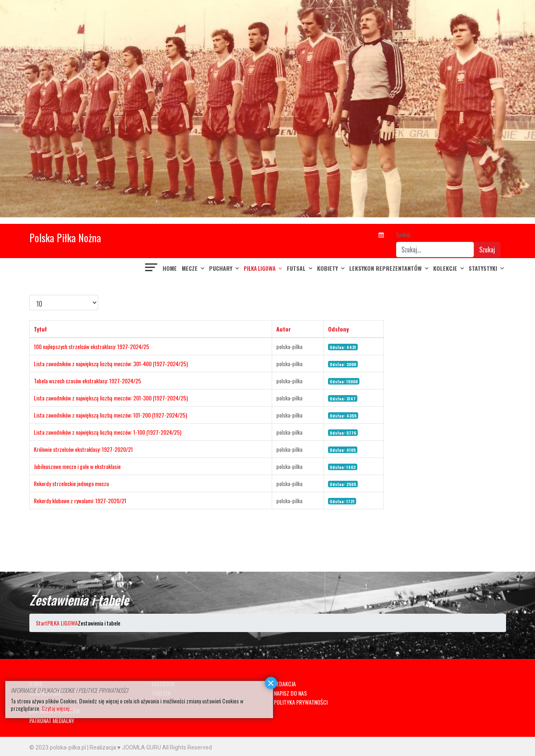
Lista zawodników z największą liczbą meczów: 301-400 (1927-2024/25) (111, 364)
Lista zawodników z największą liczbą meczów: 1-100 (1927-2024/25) (108, 432)
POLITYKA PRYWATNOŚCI (301, 702)
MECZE (190, 268)
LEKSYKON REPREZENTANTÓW (385, 268)
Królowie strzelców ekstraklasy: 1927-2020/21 (83, 449)
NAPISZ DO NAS (290, 693)
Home (170, 268)
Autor (284, 329)
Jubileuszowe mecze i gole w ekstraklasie (77, 466)
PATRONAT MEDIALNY (52, 720)
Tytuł (40, 329)
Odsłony (338, 329)
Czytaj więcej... (57, 708)
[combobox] (435, 250)
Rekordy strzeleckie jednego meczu (71, 483)
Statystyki (483, 268)
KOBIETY (327, 268)
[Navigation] (152, 268)
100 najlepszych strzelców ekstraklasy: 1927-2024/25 (91, 346)
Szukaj (403, 234)
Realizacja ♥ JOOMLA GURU (125, 747)
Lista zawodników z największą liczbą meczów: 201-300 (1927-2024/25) (111, 398)
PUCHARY (221, 268)
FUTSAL (296, 268)
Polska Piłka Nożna (65, 238)
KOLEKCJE (445, 268)
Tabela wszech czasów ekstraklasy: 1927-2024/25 (87, 381)
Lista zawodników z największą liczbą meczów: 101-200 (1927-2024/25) (110, 415)
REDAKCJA (285, 684)
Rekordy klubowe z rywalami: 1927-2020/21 (80, 501)
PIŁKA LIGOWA (260, 268)
